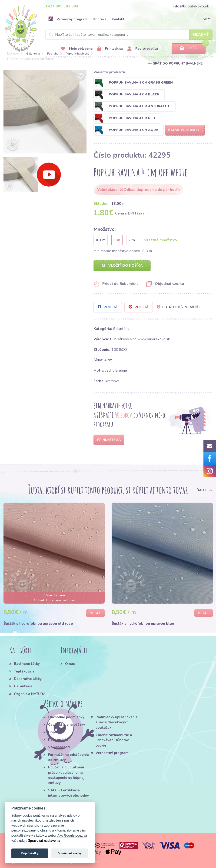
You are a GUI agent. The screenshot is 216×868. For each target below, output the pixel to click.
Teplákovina (24, 671)
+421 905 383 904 (62, 6)
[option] (45, 112)
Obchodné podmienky (66, 717)
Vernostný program (68, 19)
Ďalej (204, 490)
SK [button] (205, 19)
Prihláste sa (109, 440)
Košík (189, 48)
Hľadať (201, 35)
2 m (132, 240)
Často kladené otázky (67, 725)
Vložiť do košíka (122, 266)
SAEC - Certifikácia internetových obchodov (68, 793)
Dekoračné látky (28, 679)
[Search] (129, 35)
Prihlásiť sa (110, 49)
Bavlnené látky (27, 664)
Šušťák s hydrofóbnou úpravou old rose (38, 624)
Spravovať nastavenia (44, 841)
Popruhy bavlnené (77, 54)
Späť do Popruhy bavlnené (178, 63)
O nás (70, 664)
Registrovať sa (143, 49)
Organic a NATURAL (31, 694)
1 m (117, 240)
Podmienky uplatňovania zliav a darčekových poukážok (117, 722)
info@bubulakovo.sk (191, 6)
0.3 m (101, 240)
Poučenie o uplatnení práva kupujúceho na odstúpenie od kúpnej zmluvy (66, 775)
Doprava (100, 19)
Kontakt (118, 19)
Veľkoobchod (59, 747)
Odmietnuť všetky (70, 853)
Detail (95, 613)
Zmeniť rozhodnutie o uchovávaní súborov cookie (114, 740)
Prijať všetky (30, 853)
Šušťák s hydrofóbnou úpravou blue (143, 624)
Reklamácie (58, 740)
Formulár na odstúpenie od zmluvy (68, 757)
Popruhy (53, 54)
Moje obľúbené (77, 49)
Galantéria (33, 54)
